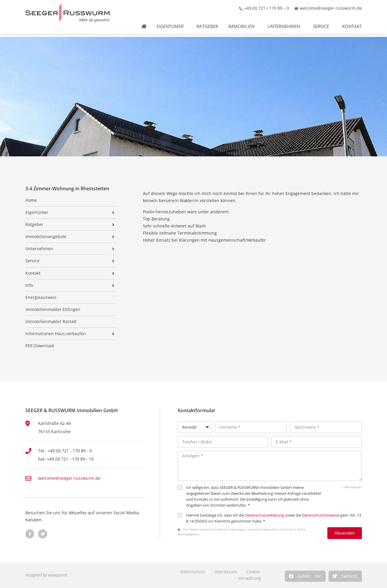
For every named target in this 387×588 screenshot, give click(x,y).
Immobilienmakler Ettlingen (53, 309)
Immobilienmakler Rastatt (51, 322)
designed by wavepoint (46, 575)
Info (29, 285)
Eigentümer (172, 22)
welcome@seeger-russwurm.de (331, 4)
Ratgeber (207, 22)
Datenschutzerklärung (264, 515)
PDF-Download (40, 346)
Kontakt (353, 22)
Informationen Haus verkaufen (56, 334)
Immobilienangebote (46, 237)
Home (31, 200)
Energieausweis (41, 297)
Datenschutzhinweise (321, 515)
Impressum (226, 572)
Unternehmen (285, 22)
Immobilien (243, 22)
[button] (305, 576)
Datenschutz (193, 572)
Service (322, 22)
